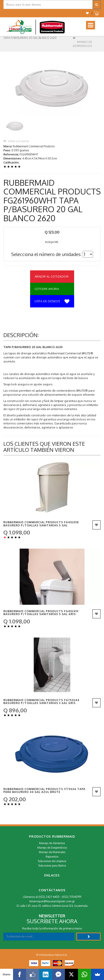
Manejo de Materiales (52, 852)
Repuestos (52, 857)
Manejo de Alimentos (52, 843)
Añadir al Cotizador (52, 276)
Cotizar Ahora (47, 289)
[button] (87, 13)
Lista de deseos (52, 302)
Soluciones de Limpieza (52, 861)
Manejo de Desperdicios (52, 848)
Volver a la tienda (16, 141)
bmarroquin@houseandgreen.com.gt (52, 901)
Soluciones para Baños (52, 866)
